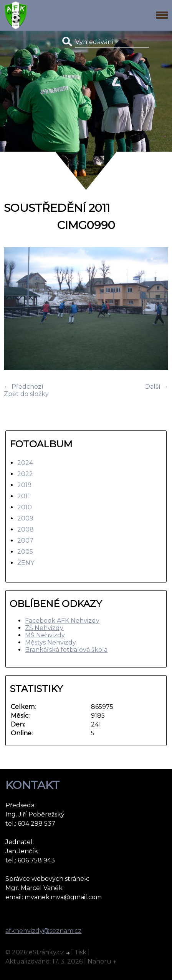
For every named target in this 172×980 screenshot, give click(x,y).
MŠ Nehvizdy (45, 635)
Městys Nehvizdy (50, 642)
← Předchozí (24, 387)
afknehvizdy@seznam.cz (43, 931)
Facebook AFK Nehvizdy (62, 621)
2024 (25, 463)
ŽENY (26, 563)
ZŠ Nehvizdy (44, 628)
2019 (24, 485)
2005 (25, 552)
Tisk (80, 952)
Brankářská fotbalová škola (66, 650)
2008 (26, 529)
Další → (157, 387)
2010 (25, 507)
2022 (25, 474)
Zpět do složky (26, 394)
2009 (25, 518)
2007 (25, 541)
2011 (24, 496)
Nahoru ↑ (102, 961)
